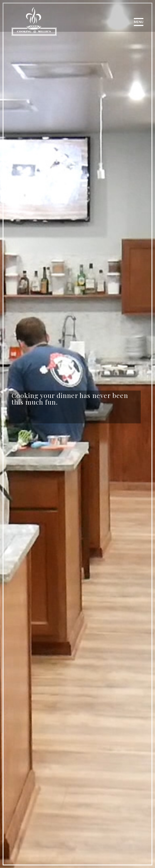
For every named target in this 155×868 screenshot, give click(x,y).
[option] (75, 400)
